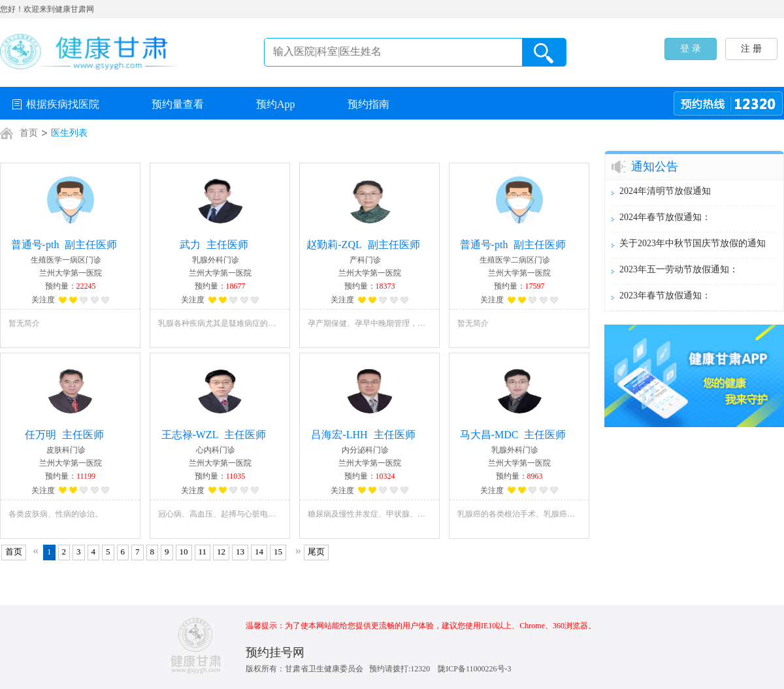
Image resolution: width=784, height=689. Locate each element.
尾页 (316, 552)
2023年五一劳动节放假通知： (679, 269)
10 (184, 552)
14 (259, 552)
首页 (14, 552)
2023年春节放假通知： (665, 296)
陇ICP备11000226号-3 (474, 669)
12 (221, 552)
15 (278, 552)
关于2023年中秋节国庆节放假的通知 (693, 243)
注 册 (751, 49)
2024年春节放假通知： (665, 217)
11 (203, 552)
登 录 (691, 49)
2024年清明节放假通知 (665, 191)
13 (240, 552)
